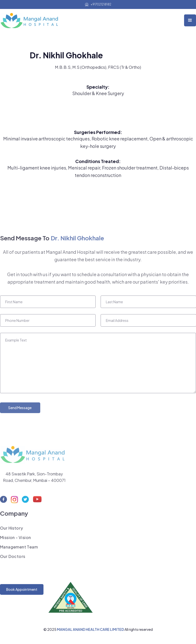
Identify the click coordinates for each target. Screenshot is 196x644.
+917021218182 (101, 4)
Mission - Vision (15, 539)
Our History (11, 530)
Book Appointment (22, 589)
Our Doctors (13, 558)
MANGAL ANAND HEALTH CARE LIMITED (91, 629)
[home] (31, 19)
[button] (190, 20)
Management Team (19, 549)
